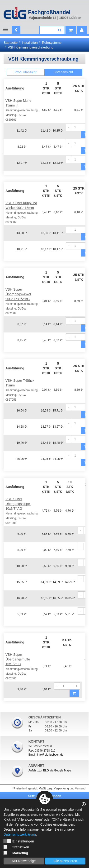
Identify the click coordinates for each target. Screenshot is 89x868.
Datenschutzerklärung (20, 834)
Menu (7, 30)
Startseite (11, 43)
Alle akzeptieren (65, 861)
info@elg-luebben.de (50, 755)
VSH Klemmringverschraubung (31, 47)
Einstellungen (19, 841)
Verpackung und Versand (70, 788)
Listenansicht (63, 72)
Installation (30, 43)
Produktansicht (26, 72)
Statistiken (16, 847)
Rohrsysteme (52, 43)
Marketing (16, 853)
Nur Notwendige (24, 861)
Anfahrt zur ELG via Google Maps (50, 771)
